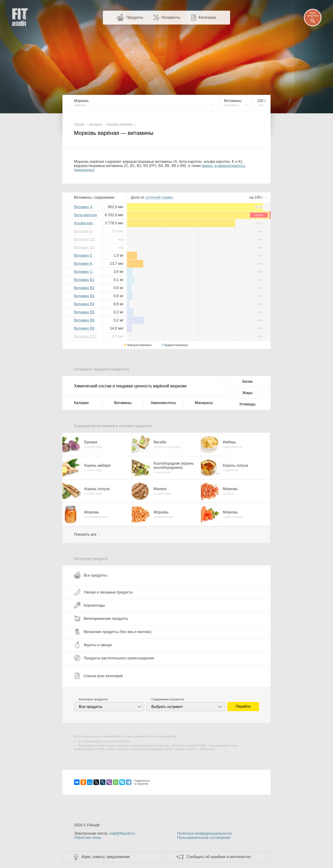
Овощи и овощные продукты (103, 592)
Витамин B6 (84, 320)
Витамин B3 (84, 296)
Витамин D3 (84, 247)
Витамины (123, 403)
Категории (207, 17)
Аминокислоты (163, 403)
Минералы (204, 403)
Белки (247, 381)
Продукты (135, 17)
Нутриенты (171, 17)
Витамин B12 (85, 336)
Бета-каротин (85, 215)
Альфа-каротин (87, 223)
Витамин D (83, 231)
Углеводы (248, 404)
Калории (81, 403)
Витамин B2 (84, 288)
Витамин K (83, 264)
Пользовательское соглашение (203, 838)
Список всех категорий (98, 676)
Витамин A (83, 207)
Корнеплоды (89, 605)
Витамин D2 (84, 239)
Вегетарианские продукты (101, 618)
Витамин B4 (84, 304)
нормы (159, 197)
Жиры (247, 393)
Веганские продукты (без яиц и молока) (113, 632)
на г (257, 197)
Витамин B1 (84, 280)
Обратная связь (88, 838)
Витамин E (83, 255)
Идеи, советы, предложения (106, 857)
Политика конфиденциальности (204, 833)
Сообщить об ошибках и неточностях (219, 857)
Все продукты (91, 575)
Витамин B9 (84, 328)
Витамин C (83, 272)
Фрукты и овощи (93, 645)
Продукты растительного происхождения (114, 658)
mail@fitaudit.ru (122, 833)
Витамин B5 (84, 312)
